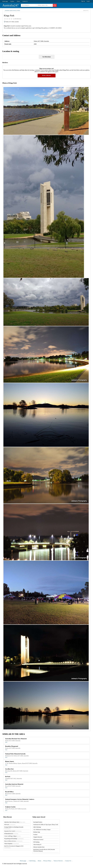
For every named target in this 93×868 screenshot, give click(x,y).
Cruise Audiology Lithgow (12, 836)
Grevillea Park (9, 769)
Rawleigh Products (38, 822)
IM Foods (10, 825)
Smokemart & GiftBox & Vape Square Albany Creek (46, 825)
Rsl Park (8, 777)
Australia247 (11, 5)
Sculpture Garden (10, 807)
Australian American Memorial (14, 784)
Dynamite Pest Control (13, 831)
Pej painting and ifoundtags (14, 839)
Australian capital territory (10, 10)
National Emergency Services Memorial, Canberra (20, 799)
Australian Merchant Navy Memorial (16, 739)
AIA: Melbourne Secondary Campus (42, 830)
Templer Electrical (38, 837)
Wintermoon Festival (38, 840)
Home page (5, 1)
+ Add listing (32, 861)
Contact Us (25, 1)
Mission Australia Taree (39, 847)
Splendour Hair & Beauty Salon (15, 822)
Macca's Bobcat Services (13, 841)
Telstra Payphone (12, 844)
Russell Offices (9, 792)
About (18, 1)
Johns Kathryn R (37, 845)
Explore (12, 1)
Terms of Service (58, 861)
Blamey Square (10, 761)
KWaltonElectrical (11, 834)
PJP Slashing (36, 842)
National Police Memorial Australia (15, 754)
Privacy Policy (47, 861)
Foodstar (35, 835)
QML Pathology (37, 827)
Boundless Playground (12, 746)
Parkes (19, 10)
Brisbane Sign (37, 832)
